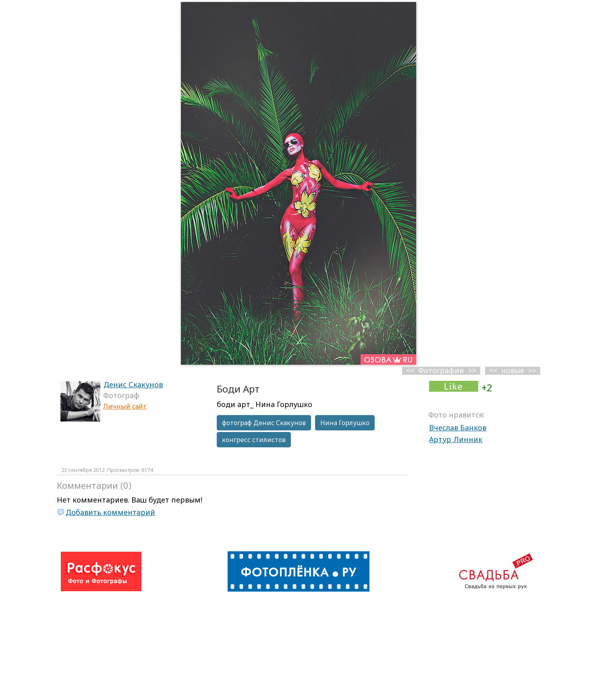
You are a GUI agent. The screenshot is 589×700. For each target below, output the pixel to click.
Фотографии (441, 371)
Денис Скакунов (133, 384)
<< (493, 371)
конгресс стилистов (254, 440)
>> (532, 371)
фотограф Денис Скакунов (264, 423)
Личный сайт (125, 406)
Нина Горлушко (345, 423)
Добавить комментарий (110, 512)
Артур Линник (456, 439)
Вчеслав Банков (458, 428)
